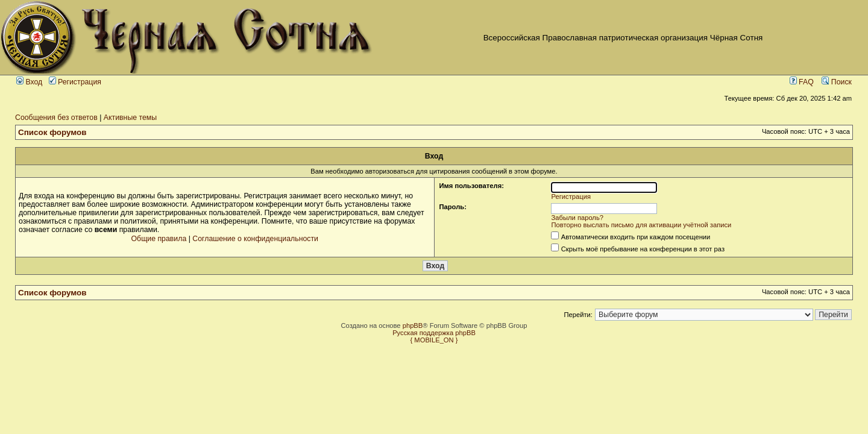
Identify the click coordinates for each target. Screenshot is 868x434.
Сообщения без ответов (56, 118)
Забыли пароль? (577, 218)
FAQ (802, 82)
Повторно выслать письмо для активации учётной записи (642, 225)
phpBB (413, 325)
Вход (29, 82)
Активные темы (130, 118)
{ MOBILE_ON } (434, 340)
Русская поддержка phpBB (434, 333)
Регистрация (75, 82)
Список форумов (52, 132)
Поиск (837, 82)
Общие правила (159, 239)
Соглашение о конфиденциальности (255, 239)
